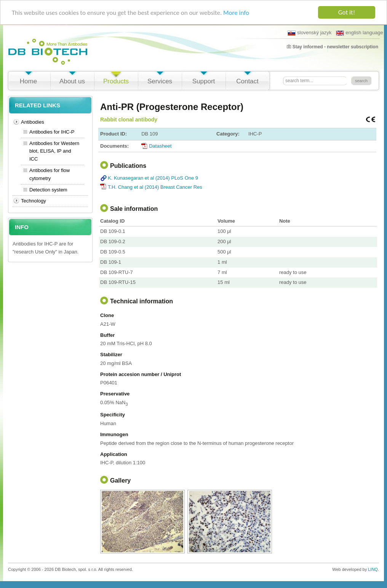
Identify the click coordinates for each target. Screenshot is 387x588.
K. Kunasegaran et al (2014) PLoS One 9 (153, 178)
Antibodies (33, 122)
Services (160, 81)
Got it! (347, 12)
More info (236, 13)
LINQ (373, 569)
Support (204, 81)
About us (72, 81)
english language (359, 33)
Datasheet (160, 146)
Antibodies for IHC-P (52, 132)
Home (28, 81)
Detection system (48, 190)
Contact (247, 81)
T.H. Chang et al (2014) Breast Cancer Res (155, 187)
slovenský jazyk (309, 33)
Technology (34, 201)
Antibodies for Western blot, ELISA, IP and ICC (54, 151)
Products (116, 81)
